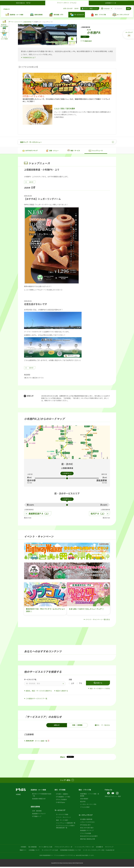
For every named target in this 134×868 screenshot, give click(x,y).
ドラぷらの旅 (84, 808)
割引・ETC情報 (60, 791)
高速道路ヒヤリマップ (87, 832)
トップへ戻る (65, 781)
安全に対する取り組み (87, 829)
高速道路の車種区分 (38, 800)
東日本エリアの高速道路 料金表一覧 (42, 796)
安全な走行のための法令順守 (89, 837)
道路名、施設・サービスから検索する (39, 692)
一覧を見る (107, 726)
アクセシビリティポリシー (63, 848)
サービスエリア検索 (62, 816)
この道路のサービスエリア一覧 (36, 700)
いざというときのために (88, 823)
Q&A (75, 8)
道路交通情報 (35, 808)
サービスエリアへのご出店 (50, 851)
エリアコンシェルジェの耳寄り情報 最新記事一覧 (65, 828)
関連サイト (23, 851)
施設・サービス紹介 (62, 821)
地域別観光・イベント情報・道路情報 (90, 796)
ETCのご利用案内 (61, 801)
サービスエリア (16, 22)
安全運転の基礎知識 (86, 821)
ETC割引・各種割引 (62, 795)
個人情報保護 (32, 848)
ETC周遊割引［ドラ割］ (63, 798)
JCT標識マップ (37, 818)
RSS (97, 726)
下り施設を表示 (87, 41)
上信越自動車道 (27, 22)
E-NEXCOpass (61, 804)
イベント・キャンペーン (63, 819)
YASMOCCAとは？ (29, 58)
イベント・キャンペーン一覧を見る (98, 621)
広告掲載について (34, 851)
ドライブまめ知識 (85, 835)
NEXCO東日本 (80, 857)
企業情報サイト (110, 2)
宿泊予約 (83, 803)
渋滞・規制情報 (37, 812)
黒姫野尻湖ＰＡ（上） (39, 515)
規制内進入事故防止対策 (88, 840)
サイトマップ (109, 848)
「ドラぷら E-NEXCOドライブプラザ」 (63, 857)
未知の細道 (83, 800)
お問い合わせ (66, 8)
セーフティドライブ (86, 816)
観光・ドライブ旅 (85, 791)
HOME (18, 796)
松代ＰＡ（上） (98, 515)
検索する (99, 684)
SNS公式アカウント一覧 (112, 798)
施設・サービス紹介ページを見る (100, 690)
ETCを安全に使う (85, 826)
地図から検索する (62, 692)
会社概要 (99, 848)
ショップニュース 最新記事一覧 (66, 824)
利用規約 (23, 848)
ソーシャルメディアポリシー (83, 848)
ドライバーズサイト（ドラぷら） (67, 2)
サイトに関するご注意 (46, 848)
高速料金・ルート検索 (38, 791)
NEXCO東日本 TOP (24, 2)
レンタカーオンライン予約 (88, 806)
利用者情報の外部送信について (70, 851)
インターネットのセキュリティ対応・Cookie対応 (98, 851)
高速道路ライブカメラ (39, 815)
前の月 (31, 183)
